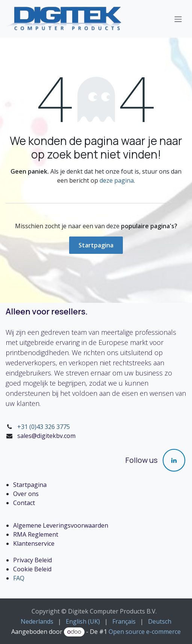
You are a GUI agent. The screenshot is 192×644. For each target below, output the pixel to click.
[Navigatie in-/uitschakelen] (178, 19)
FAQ (19, 578)
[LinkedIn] (174, 460)
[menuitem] (37, 621)
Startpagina (96, 245)
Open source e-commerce (145, 632)
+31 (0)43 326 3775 (44, 427)
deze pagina (117, 180)
